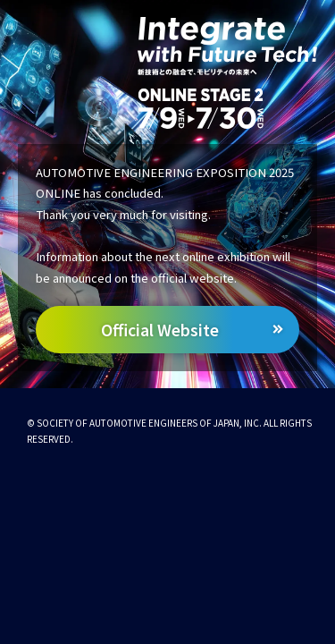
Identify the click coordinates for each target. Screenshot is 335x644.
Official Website (160, 330)
